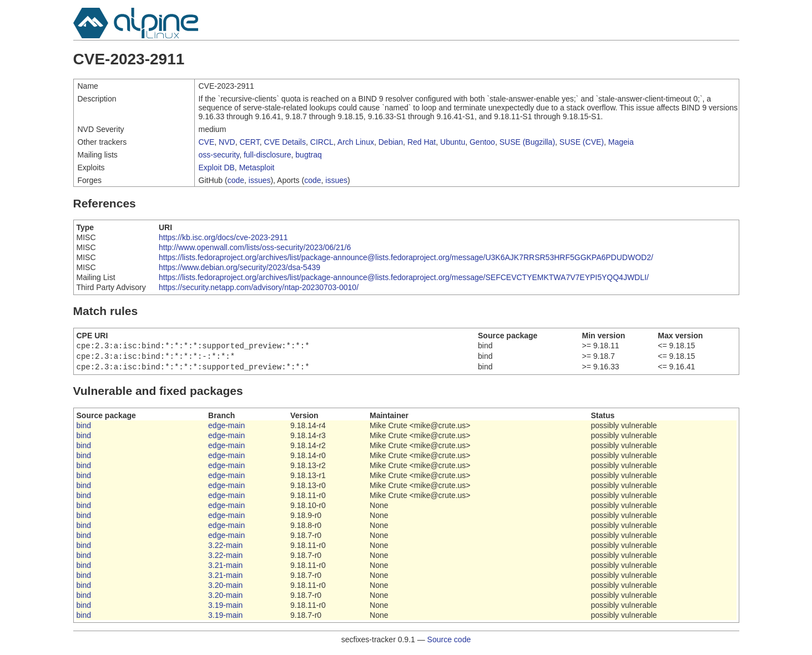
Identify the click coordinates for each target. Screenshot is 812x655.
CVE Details (285, 142)
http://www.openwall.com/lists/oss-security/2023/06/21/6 (255, 247)
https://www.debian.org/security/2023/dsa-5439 (239, 267)
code (236, 180)
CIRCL (322, 142)
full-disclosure (268, 155)
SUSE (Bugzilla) (527, 142)
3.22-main (225, 549)
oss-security (219, 155)
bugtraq (308, 155)
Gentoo (482, 142)
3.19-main (225, 608)
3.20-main (225, 588)
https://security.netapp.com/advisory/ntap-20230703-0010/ (259, 287)
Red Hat (422, 142)
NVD (227, 142)
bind (84, 429)
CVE (207, 142)
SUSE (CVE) (582, 142)
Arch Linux (356, 142)
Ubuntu (453, 142)
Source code (449, 643)
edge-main (226, 429)
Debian (391, 142)
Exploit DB (217, 167)
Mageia (621, 142)
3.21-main (225, 568)
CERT (249, 142)
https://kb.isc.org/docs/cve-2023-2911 (223, 237)
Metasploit (257, 167)
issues (260, 180)
